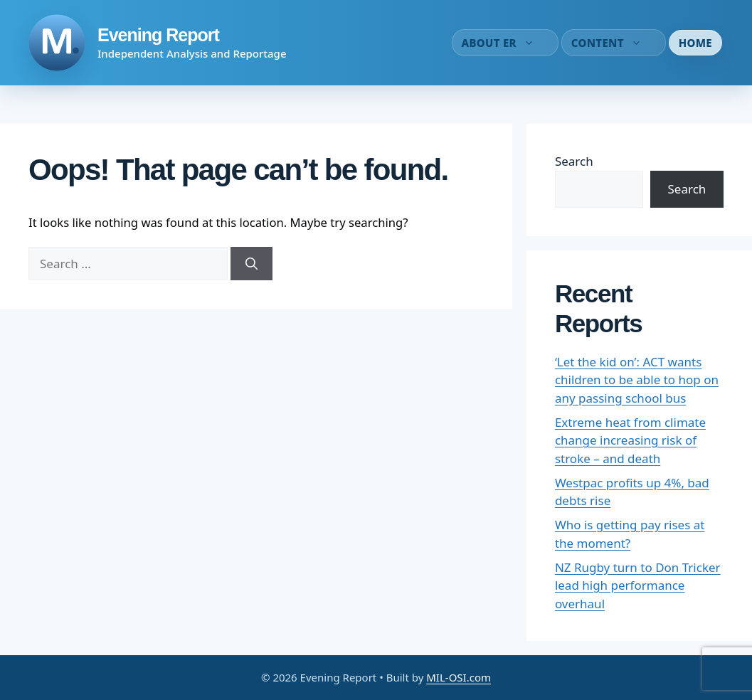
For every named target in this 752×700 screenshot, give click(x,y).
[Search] (251, 264)
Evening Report (158, 35)
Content (614, 43)
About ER (505, 43)
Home (695, 43)
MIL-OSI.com (459, 677)
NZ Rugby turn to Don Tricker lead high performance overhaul (638, 585)
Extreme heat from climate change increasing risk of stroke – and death (630, 440)
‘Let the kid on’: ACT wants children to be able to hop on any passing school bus (637, 380)
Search (574, 161)
